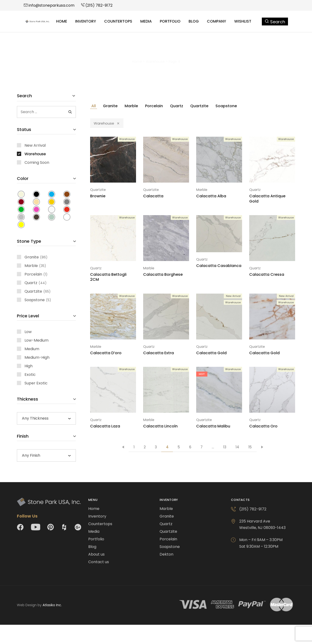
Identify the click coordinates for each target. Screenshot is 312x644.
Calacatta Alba (211, 196)
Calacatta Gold (211, 353)
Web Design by (39, 605)
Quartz (177, 106)
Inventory (97, 516)
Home (62, 21)
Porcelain (154, 106)
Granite (110, 106)
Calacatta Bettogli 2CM (108, 277)
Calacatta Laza (105, 426)
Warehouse (155, 62)
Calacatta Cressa (267, 274)
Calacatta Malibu (213, 426)
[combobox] (46, 418)
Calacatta (153, 196)
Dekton (166, 554)
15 (250, 447)
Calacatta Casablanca (219, 266)
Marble (131, 106)
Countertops (118, 21)
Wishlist (243, 21)
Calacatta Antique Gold (267, 199)
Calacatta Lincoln (160, 426)
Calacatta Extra (158, 353)
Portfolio (170, 21)
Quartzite (199, 106)
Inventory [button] (86, 21)
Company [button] (217, 21)
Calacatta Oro (263, 426)
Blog (194, 21)
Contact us (99, 562)
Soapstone (226, 106)
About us (96, 554)
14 (237, 447)
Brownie (98, 196)
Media (146, 21)
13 (225, 447)
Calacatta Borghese (163, 274)
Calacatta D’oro (106, 353)
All (94, 106)
